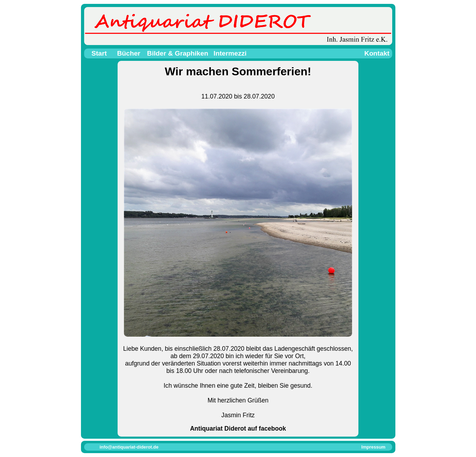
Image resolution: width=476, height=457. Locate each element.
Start (99, 53)
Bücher (129, 53)
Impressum (373, 447)
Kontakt (377, 53)
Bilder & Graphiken (178, 53)
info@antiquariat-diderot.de (129, 447)
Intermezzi (230, 53)
